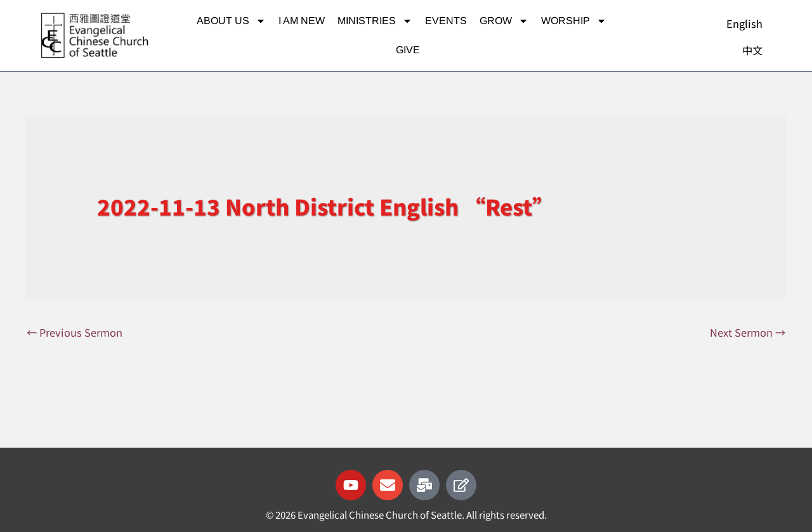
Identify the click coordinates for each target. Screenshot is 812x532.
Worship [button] (574, 21)
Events (446, 21)
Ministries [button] (375, 21)
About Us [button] (231, 21)
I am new (302, 21)
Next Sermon (747, 333)
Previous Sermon (76, 333)
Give (408, 50)
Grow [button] (504, 21)
